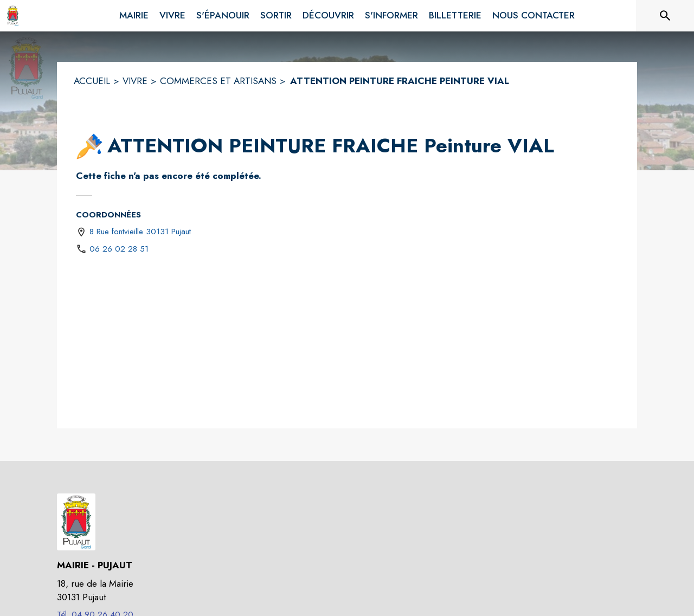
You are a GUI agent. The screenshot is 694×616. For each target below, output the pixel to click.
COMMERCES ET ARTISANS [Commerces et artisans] (218, 81)
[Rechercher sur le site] (665, 16)
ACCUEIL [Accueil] (92, 81)
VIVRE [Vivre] (135, 81)
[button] (89, 146)
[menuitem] (134, 14)
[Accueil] (13, 16)
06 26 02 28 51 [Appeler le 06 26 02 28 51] (119, 249)
